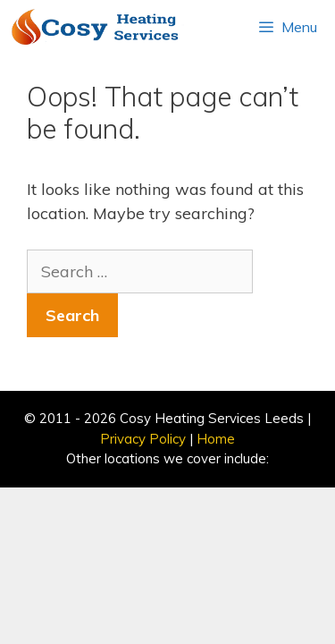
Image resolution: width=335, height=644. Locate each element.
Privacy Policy (143, 439)
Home (216, 439)
